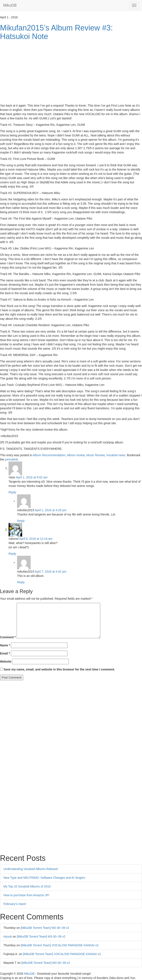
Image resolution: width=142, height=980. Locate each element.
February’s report (15, 904)
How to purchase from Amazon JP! (26, 895)
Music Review (95, 455)
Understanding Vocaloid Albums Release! (31, 869)
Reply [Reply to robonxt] (12, 554)
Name (5, 645)
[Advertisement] (71, 72)
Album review (76, 455)
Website (6, 662)
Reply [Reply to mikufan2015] (21, 521)
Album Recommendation (49, 455)
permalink (11, 459)
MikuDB (10, 5)
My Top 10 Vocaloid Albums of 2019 (27, 886)
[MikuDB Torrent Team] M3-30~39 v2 (45, 928)
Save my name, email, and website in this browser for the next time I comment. (59, 669)
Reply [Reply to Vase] (12, 492)
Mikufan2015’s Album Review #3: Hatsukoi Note (56, 32)
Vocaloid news (116, 455)
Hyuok (8, 937)
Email (5, 653)
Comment (8, 637)
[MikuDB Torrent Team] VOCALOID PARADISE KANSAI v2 (60, 945)
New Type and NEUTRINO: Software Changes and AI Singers (44, 878)
